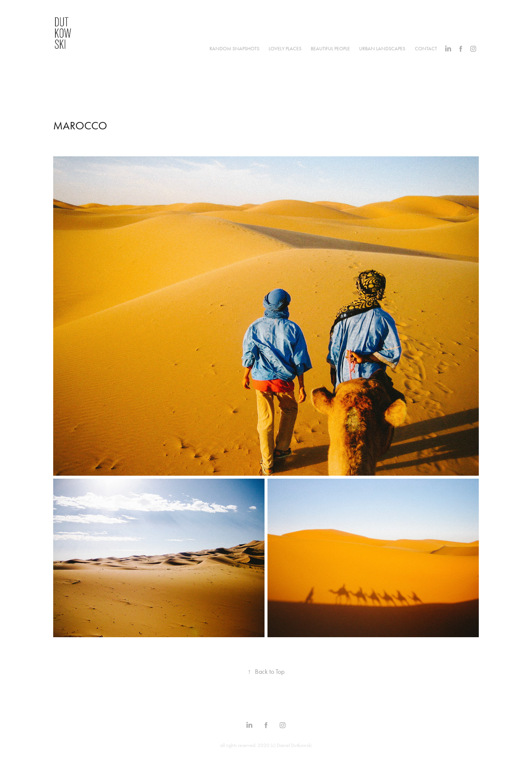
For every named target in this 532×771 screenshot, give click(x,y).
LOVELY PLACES (285, 49)
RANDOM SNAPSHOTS (234, 49)
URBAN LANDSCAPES (382, 49)
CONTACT (426, 49)
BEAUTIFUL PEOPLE (330, 49)
